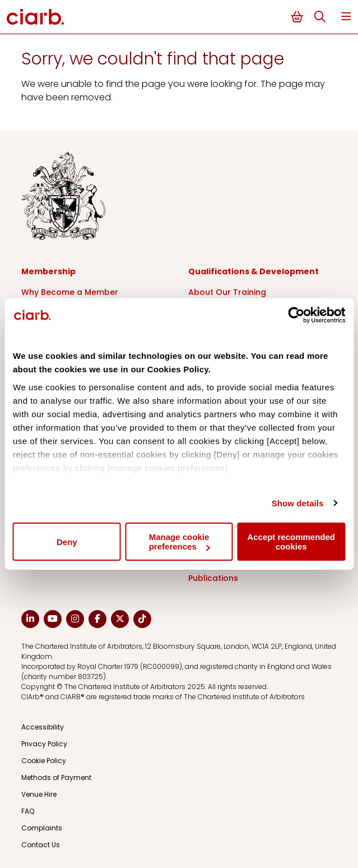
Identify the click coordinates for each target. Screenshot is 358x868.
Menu (346, 17)
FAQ (28, 811)
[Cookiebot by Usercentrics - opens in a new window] (296, 315)
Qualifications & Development (254, 271)
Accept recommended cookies (291, 542)
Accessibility (43, 727)
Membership (48, 271)
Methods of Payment (56, 777)
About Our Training (227, 292)
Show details (298, 503)
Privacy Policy (44, 744)
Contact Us (41, 845)
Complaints (42, 828)
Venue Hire (39, 794)
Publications (213, 578)
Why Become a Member (70, 292)
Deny (67, 542)
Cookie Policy (44, 761)
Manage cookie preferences (180, 542)
